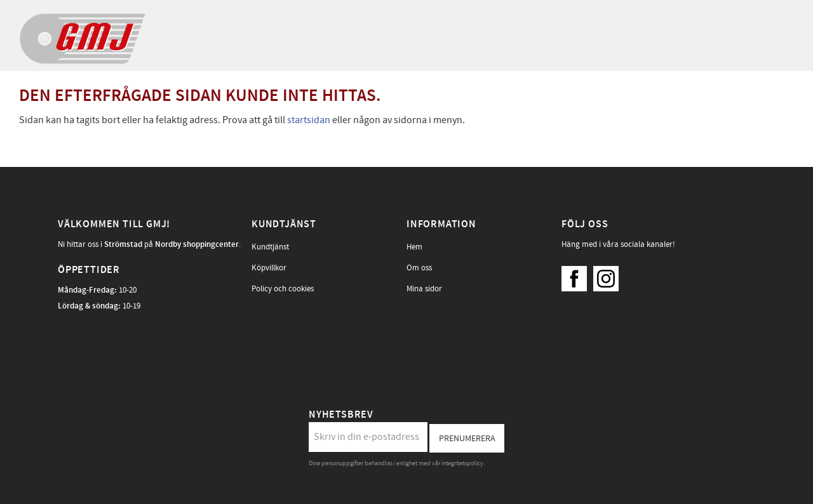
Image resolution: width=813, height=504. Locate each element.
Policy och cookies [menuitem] (283, 289)
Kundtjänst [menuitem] (270, 247)
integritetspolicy (462, 463)
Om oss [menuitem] (419, 268)
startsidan (309, 120)
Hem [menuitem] (414, 247)
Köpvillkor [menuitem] (269, 268)
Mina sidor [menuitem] (424, 289)
